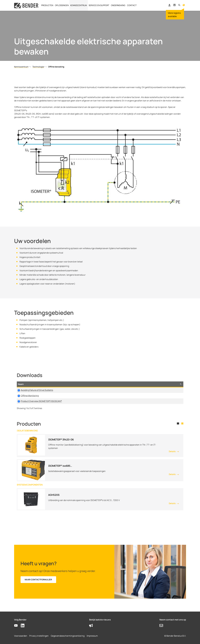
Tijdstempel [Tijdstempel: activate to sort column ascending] (140, 384)
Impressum (92, 636)
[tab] (179, 424)
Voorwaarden (21, 636)
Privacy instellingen (39, 636)
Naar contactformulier (38, 580)
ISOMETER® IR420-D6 (61, 439)
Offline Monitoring (27, 396)
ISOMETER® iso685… (60, 466)
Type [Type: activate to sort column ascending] (79, 384)
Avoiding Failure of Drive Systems (34, 390)
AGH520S (54, 495)
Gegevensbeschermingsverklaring (68, 636)
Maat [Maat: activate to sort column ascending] (109, 384)
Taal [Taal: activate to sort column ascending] (123, 384)
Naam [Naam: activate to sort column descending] (21, 384)
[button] (179, 5)
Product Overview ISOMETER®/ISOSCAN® (38, 401)
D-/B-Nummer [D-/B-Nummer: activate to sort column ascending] (165, 384)
